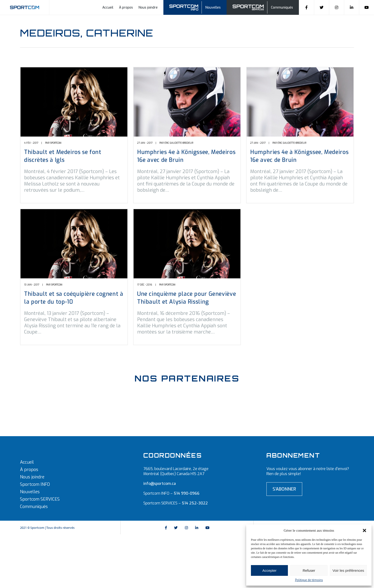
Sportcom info (187, 7)
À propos (126, 8)
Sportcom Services (249, 7)
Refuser (309, 570)
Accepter (269, 570)
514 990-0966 (187, 493)
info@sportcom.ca (160, 484)
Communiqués (282, 8)
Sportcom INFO (35, 484)
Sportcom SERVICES (40, 499)
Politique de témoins (309, 580)
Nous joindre (148, 8)
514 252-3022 (195, 503)
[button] (364, 530)
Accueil (108, 8)
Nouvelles (213, 8)
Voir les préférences (348, 570)
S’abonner (284, 489)
